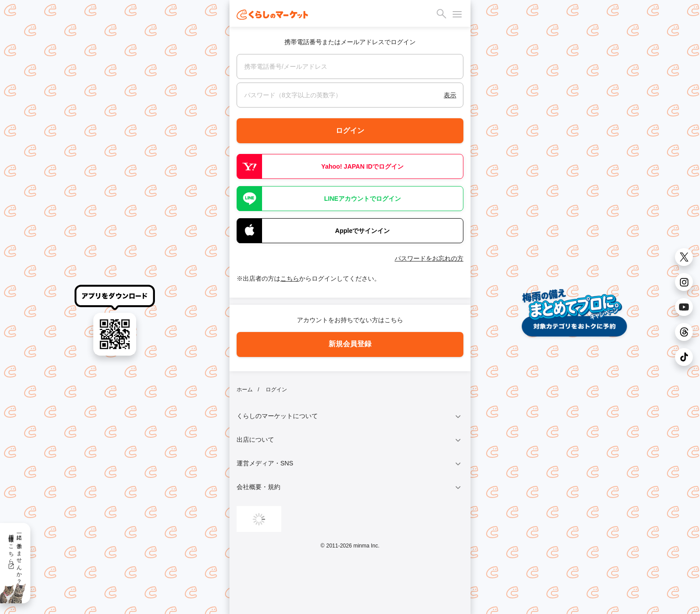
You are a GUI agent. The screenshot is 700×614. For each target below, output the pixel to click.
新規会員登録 (350, 344)
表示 (450, 95)
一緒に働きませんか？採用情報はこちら (15, 556)
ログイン (350, 131)
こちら (290, 278)
